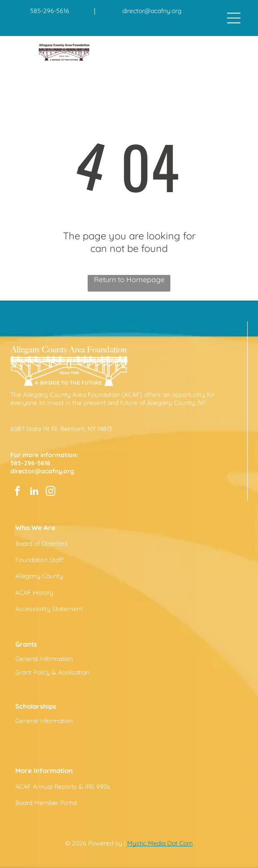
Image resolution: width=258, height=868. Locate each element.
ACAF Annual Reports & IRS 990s (63, 787)
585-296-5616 (50, 11)
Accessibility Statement (49, 609)
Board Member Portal (46, 803)
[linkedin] (34, 492)
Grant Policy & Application (52, 672)
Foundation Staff (39, 560)
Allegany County (39, 576)
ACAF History (34, 593)
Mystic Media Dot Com (160, 843)
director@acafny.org (152, 11)
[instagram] (51, 492)
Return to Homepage (129, 279)
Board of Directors (42, 544)
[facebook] (18, 492)
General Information (44, 659)
